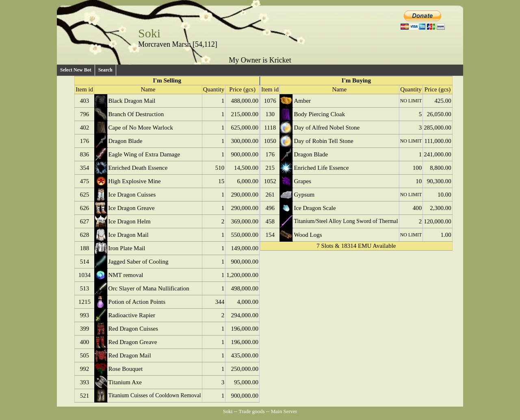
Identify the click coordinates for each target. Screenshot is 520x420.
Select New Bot (76, 70)
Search (105, 70)
